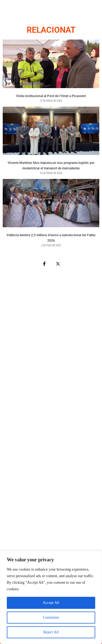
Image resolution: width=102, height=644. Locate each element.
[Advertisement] (51, 442)
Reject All (51, 632)
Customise (51, 617)
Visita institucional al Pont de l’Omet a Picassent (51, 96)
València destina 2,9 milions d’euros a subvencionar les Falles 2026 (51, 238)
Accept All (51, 603)
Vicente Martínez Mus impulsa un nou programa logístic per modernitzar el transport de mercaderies (51, 166)
